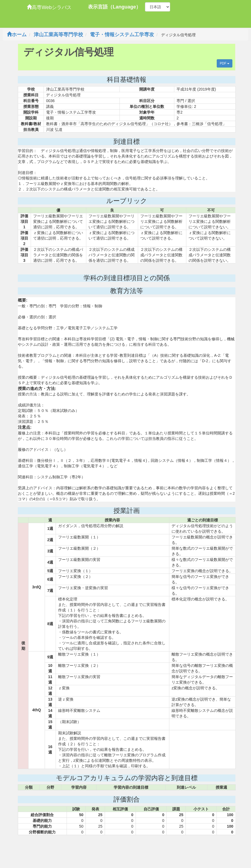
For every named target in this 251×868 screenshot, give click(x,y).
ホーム (17, 35)
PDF (225, 63)
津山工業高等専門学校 (58, 35)
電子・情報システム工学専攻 (122, 35)
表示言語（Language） (114, 7)
